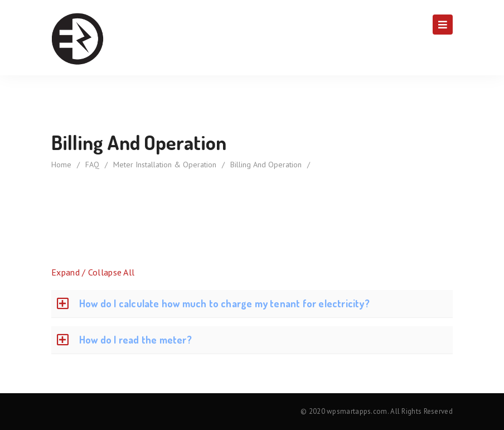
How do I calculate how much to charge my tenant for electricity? (224, 303)
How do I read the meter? (135, 340)
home (61, 165)
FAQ (92, 165)
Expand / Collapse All (93, 272)
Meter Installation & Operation (165, 165)
